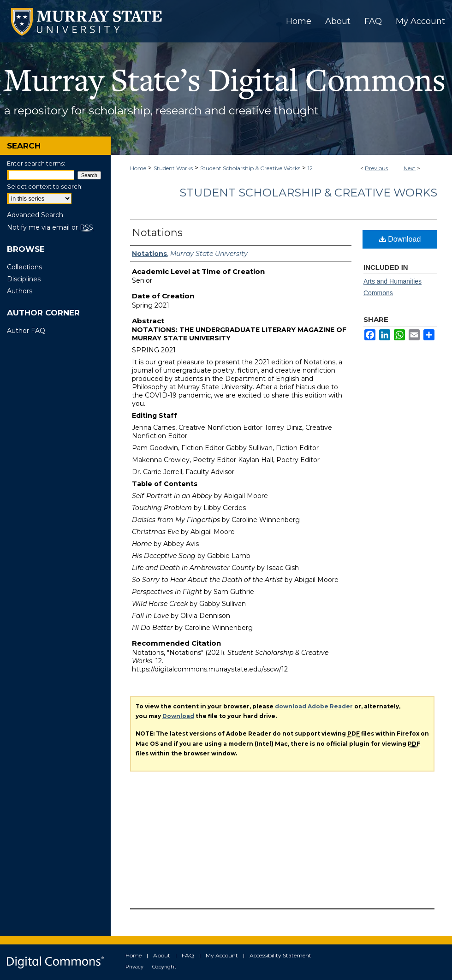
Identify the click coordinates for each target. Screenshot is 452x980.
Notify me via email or (50, 227)
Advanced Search (35, 215)
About (162, 955)
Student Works (173, 168)
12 (310, 168)
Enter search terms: (36, 163)
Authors (20, 291)
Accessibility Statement (280, 955)
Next (410, 168)
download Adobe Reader (314, 706)
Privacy (134, 967)
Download (400, 239)
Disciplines (24, 279)
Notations (157, 233)
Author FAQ (26, 331)
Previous (376, 168)
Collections (24, 267)
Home (138, 168)
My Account (222, 955)
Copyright (164, 967)
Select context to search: (45, 186)
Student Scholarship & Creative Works (250, 168)
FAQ (188, 955)
